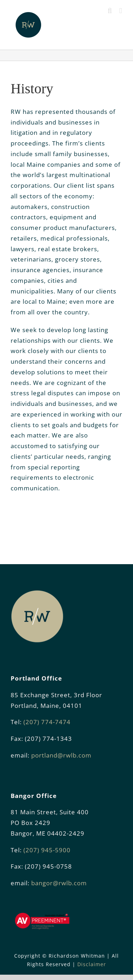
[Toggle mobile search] (110, 11)
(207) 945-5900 (47, 850)
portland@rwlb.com (61, 755)
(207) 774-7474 (47, 722)
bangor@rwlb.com (59, 883)
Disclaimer (92, 964)
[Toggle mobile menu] (121, 11)
